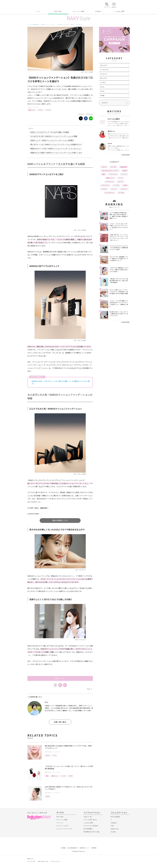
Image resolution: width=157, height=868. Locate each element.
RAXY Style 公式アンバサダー (110, 171)
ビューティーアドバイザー (64, 829)
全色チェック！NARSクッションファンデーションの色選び (52, 140)
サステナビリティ (56, 861)
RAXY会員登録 (115, 817)
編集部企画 (124, 167)
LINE (112, 826)
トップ (38, 11)
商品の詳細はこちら (60, 520)
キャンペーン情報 (78, 11)
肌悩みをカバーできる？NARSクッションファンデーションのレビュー (56, 148)
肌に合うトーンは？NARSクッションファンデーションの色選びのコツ (56, 144)
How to (48, 755)
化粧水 (125, 185)
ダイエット (124, 189)
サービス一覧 (31, 861)
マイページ (60, 823)
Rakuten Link (115, 829)
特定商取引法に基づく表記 (92, 832)
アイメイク (104, 74)
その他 (102, 95)
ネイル (102, 87)
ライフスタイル (110, 193)
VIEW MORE (125, 155)
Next (89, 689)
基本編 (125, 171)
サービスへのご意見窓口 (91, 826)
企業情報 (63, 848)
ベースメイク (36, 107)
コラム (102, 91)
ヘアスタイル (110, 182)
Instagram (114, 823)
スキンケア (104, 65)
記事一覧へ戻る (60, 722)
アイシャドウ (113, 174)
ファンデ (48, 110)
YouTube (113, 832)
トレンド (124, 174)
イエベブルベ (105, 185)
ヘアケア (103, 83)
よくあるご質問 (119, 11)
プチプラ (120, 182)
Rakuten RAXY (36, 5)
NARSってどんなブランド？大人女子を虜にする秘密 (50, 132)
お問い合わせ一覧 (43, 861)
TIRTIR (71, 776)
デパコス (40, 110)
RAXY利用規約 (88, 829)
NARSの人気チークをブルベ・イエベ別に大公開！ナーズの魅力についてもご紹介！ (61, 382)
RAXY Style (58, 11)
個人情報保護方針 (73, 848)
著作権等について (84, 848)
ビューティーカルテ (62, 826)
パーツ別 (116, 185)
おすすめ (113, 167)
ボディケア (104, 78)
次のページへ (60, 678)
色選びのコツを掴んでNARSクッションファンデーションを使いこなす (56, 153)
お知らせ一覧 (88, 817)
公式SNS (98, 11)
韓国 (47, 776)
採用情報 (94, 848)
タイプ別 (121, 193)
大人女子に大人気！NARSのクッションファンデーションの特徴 (54, 136)
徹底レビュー (32, 110)
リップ (54, 755)
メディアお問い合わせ (90, 820)
